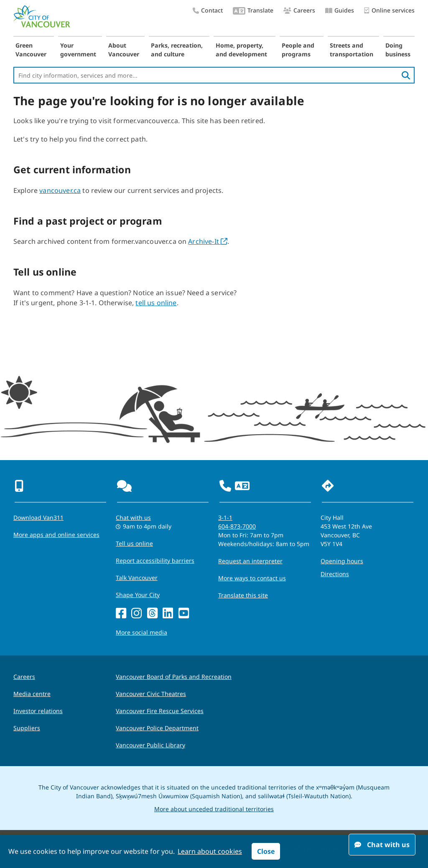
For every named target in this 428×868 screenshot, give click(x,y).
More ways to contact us (252, 578)
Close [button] (266, 851)
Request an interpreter (250, 561)
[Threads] (152, 614)
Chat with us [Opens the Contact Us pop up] (133, 518)
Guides (340, 10)
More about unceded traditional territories (214, 809)
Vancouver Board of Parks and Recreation (174, 677)
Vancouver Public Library (150, 745)
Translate (253, 11)
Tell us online (134, 543)
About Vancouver (124, 50)
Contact (208, 10)
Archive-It (208, 241)
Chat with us (382, 845)
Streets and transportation (352, 50)
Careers (299, 10)
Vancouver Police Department (157, 728)
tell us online (156, 303)
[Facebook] (121, 614)
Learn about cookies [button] (210, 851)
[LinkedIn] (168, 614)
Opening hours (342, 561)
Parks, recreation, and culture (177, 50)
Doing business (398, 50)
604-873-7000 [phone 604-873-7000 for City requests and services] (237, 526)
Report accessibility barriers (155, 561)
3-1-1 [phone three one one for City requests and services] (225, 518)
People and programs (298, 50)
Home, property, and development (241, 50)
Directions (335, 574)
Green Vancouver (31, 50)
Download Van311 (38, 518)
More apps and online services (56, 535)
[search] (406, 75)
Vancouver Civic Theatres (151, 694)
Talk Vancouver (137, 578)
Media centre (32, 694)
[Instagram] (136, 614)
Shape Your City (138, 595)
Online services (389, 11)
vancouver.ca (60, 190)
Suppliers (27, 728)
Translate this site (243, 595)
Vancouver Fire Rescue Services (160, 711)
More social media (141, 632)
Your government (78, 50)
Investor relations (38, 711)
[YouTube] (184, 614)
